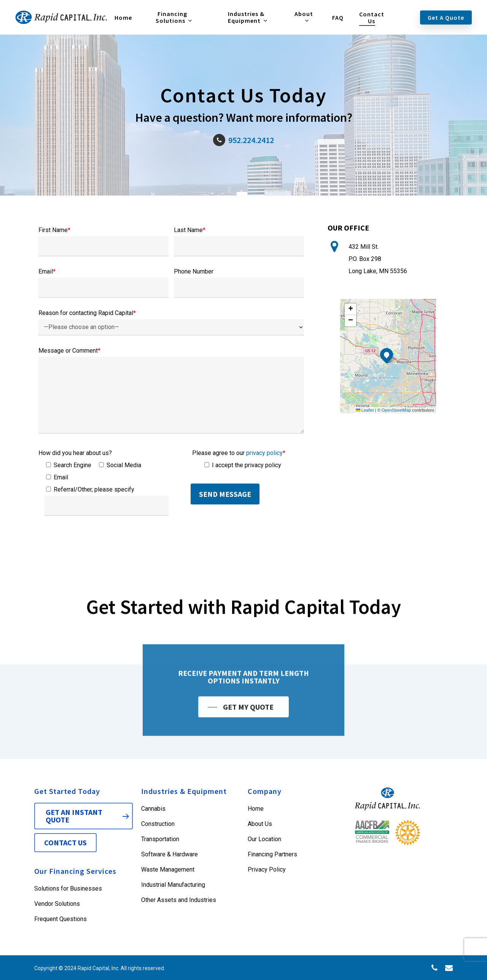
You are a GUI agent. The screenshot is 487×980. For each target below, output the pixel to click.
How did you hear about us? (75, 453)
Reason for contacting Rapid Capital (87, 313)
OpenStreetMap (396, 410)
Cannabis (153, 809)
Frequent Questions (60, 919)
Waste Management (168, 869)
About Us (260, 824)
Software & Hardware (169, 854)
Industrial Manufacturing (173, 885)
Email (47, 271)
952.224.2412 (243, 140)
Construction (158, 824)
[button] (387, 355)
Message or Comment (69, 351)
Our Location (264, 839)
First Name (54, 230)
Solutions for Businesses (68, 889)
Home (256, 809)
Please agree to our (239, 453)
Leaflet (365, 410)
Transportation (160, 839)
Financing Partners (272, 854)
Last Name (190, 230)
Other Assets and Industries (179, 900)
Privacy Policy (267, 869)
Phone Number (194, 271)
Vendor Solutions (57, 904)
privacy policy (264, 453)
